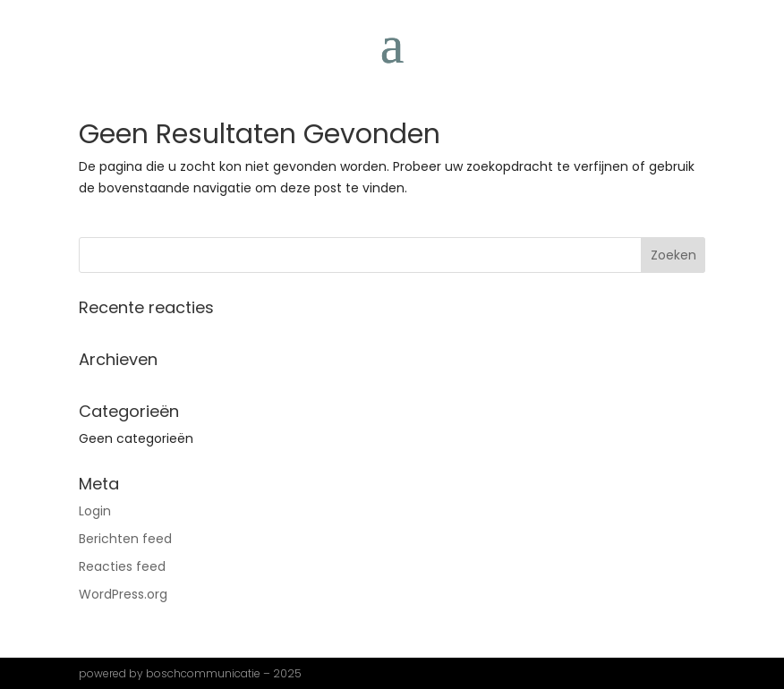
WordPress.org (123, 594)
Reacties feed (122, 566)
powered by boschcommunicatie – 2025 (190, 673)
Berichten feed (125, 539)
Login (95, 511)
